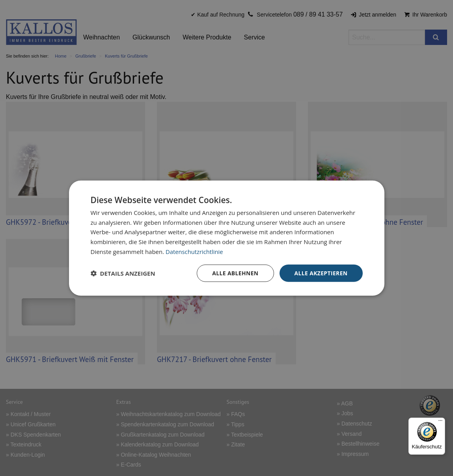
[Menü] (440, 422)
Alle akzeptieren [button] (321, 273)
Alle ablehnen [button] (235, 273)
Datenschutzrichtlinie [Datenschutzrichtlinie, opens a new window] (195, 251)
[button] (123, 273)
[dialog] (227, 238)
